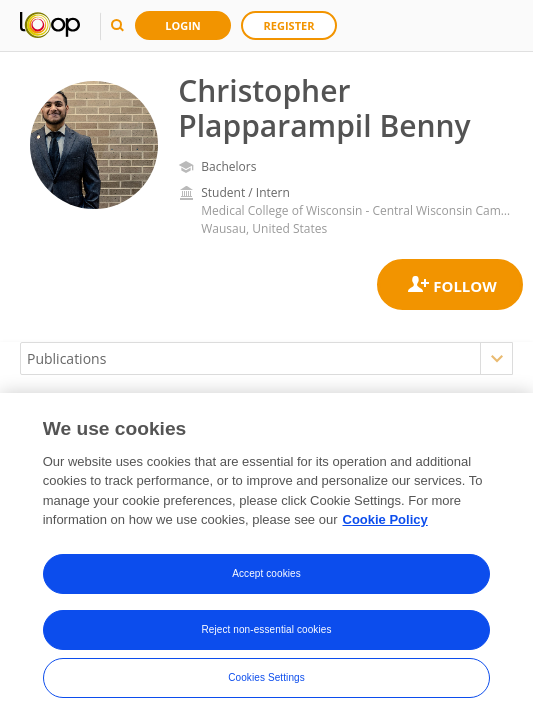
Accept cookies (266, 576)
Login (183, 25)
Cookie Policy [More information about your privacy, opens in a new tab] (385, 523)
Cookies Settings (266, 680)
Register (289, 25)
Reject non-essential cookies (266, 632)
